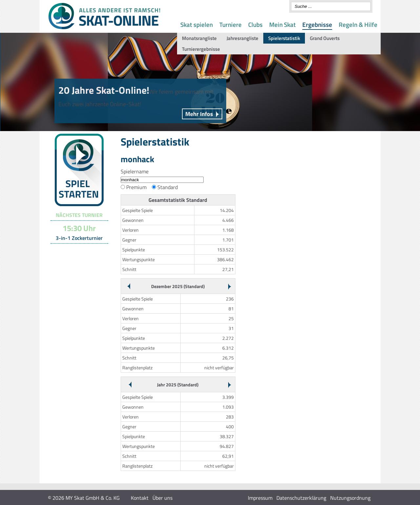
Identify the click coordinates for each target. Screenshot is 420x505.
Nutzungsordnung (350, 498)
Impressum (260, 498)
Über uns (162, 498)
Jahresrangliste (242, 38)
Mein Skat (282, 24)
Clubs (255, 24)
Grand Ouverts (325, 38)
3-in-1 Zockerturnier (79, 238)
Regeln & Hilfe (358, 24)
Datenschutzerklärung (301, 498)
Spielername (135, 171)
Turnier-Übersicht (76, 252)
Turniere (230, 24)
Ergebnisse (317, 24)
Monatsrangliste (199, 38)
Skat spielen (197, 24)
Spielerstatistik (284, 38)
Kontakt (140, 498)
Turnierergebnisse (201, 49)
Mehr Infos (199, 114)
